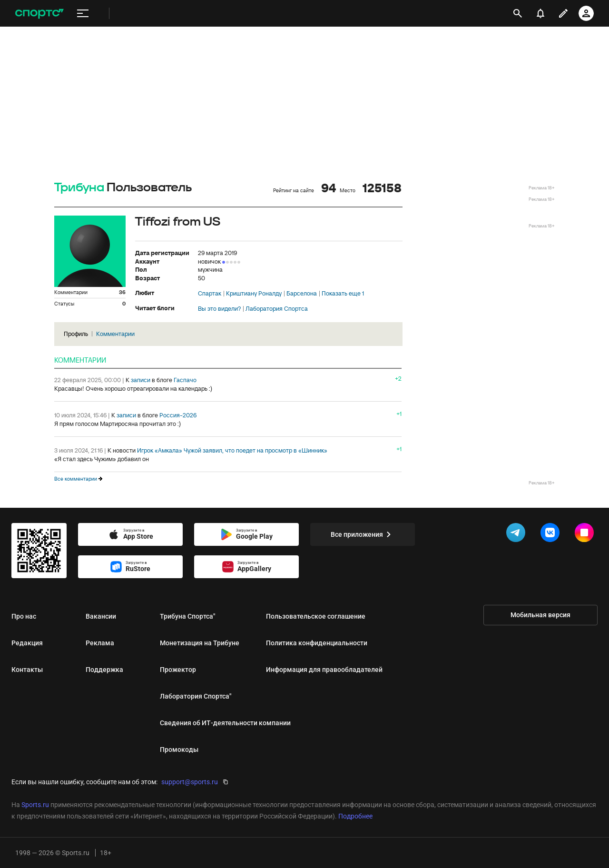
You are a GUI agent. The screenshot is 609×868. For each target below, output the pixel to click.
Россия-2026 (178, 415)
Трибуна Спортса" (187, 616)
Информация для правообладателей (324, 670)
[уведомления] (540, 13)
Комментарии (115, 334)
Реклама (100, 643)
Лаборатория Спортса (277, 309)
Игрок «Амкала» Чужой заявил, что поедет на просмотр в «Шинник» (232, 450)
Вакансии (101, 616)
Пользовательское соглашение (316, 616)
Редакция (27, 643)
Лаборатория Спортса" (196, 696)
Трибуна (79, 188)
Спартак (210, 294)
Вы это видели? (219, 309)
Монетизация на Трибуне (200, 643)
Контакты (27, 670)
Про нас (24, 616)
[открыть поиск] (518, 13)
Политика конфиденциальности (317, 643)
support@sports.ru (190, 782)
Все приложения (363, 534)
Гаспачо (185, 380)
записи (141, 380)
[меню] (83, 14)
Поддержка (104, 670)
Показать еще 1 (343, 294)
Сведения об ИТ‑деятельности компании (225, 723)
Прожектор (178, 670)
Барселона (302, 294)
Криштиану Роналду (254, 294)
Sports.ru (35, 805)
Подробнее (355, 816)
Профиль (76, 334)
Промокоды (179, 750)
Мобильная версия (540, 615)
